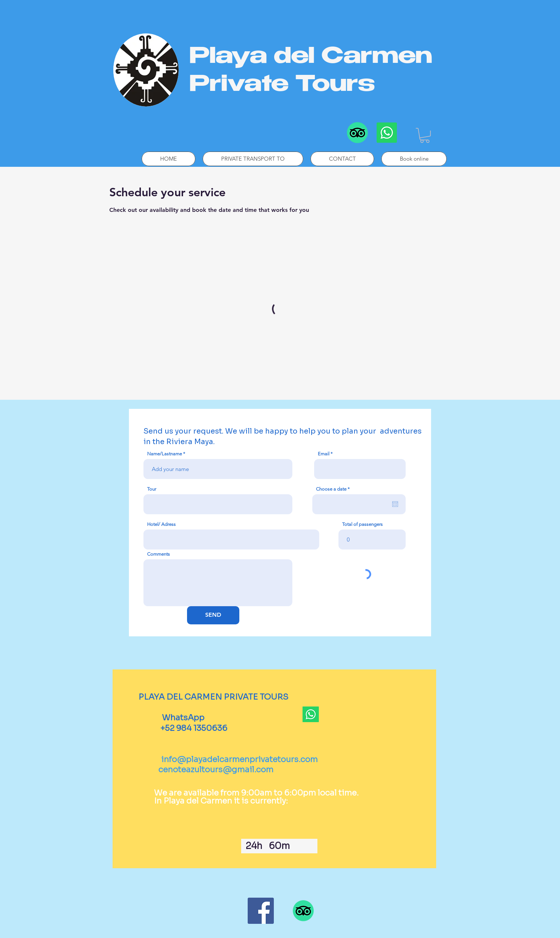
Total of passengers (362, 524)
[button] (425, 135)
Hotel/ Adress (161, 524)
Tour (152, 489)
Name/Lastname (165, 454)
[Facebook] (261, 911)
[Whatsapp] (387, 133)
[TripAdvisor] (357, 133)
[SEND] (213, 615)
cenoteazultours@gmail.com (216, 770)
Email (324, 454)
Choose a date (334, 489)
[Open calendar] (395, 504)
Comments (159, 554)
